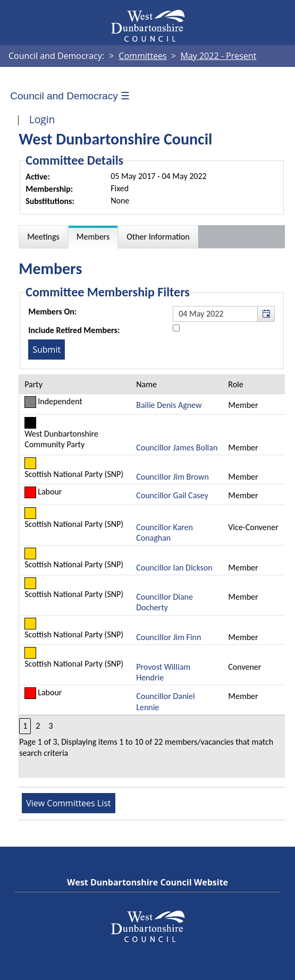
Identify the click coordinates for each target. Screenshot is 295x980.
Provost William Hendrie (163, 672)
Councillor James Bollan (177, 448)
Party (33, 384)
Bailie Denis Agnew (169, 405)
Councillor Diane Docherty (165, 602)
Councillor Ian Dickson (174, 568)
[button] (266, 314)
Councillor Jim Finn (168, 637)
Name (146, 384)
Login (42, 119)
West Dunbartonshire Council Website (147, 882)
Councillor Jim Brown (172, 477)
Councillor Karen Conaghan (165, 532)
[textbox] (224, 314)
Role (235, 384)
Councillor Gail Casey (172, 495)
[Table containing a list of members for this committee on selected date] (152, 576)
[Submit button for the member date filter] (47, 350)
